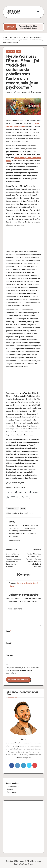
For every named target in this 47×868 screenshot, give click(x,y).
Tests (19, 52)
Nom (9, 631)
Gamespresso (12, 792)
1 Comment (36, 92)
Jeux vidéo (11, 52)
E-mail (9, 643)
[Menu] (39, 12)
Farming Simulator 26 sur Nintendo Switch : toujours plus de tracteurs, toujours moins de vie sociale (29, 29)
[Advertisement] (23, 827)
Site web (9, 655)
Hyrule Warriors (13, 508)
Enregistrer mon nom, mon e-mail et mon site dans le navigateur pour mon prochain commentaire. (22, 670)
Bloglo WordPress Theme (24, 864)
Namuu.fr (10, 789)
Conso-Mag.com (13, 786)
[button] (14, 541)
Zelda (23, 508)
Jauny (12, 522)
